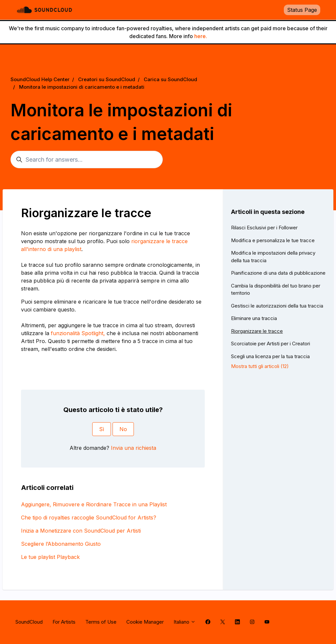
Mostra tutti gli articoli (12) (260, 366)
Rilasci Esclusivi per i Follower (264, 228)
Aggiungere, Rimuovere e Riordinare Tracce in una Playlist (94, 504)
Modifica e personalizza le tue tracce (273, 240)
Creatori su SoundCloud (107, 79)
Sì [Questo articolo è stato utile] (102, 429)
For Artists (64, 622)
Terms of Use (101, 622)
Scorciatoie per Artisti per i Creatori (271, 344)
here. (201, 36)
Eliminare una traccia (254, 318)
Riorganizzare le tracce (257, 331)
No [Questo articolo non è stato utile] (123, 429)
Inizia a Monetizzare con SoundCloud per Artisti (81, 531)
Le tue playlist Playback (50, 557)
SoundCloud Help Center (40, 79)
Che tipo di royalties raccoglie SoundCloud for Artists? (89, 517)
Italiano (185, 622)
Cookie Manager (145, 622)
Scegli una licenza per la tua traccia (270, 356)
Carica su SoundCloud (170, 79)
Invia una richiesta (134, 448)
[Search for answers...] (87, 160)
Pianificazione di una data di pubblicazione (278, 273)
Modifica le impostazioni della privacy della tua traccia (273, 257)
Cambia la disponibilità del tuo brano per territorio (276, 289)
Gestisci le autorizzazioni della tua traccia (277, 306)
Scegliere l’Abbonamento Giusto (61, 544)
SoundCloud (29, 622)
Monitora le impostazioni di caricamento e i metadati (82, 87)
